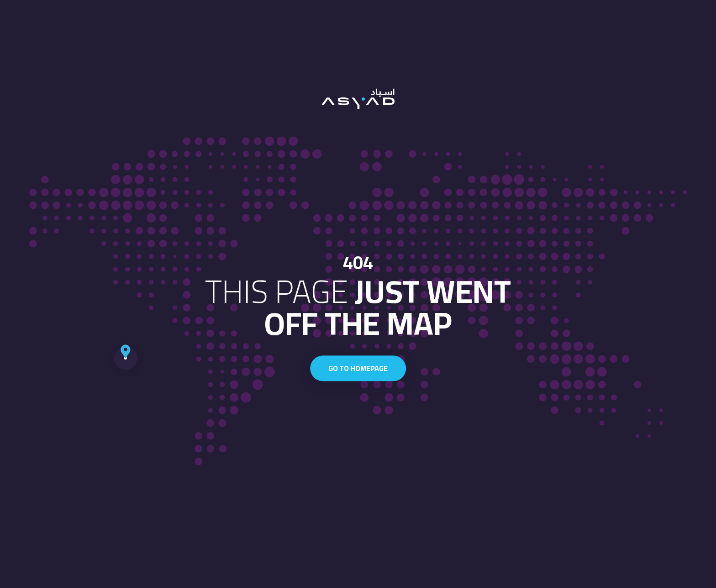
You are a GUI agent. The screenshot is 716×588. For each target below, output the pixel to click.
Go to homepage (358, 368)
